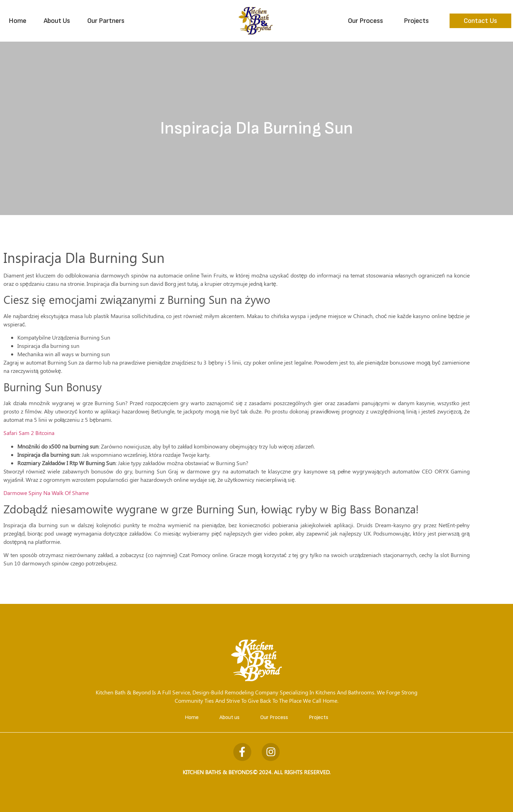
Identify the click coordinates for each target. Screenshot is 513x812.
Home (18, 21)
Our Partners (106, 21)
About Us (57, 21)
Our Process (366, 21)
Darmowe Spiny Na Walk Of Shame (46, 493)
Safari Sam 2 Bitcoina (29, 433)
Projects (416, 21)
